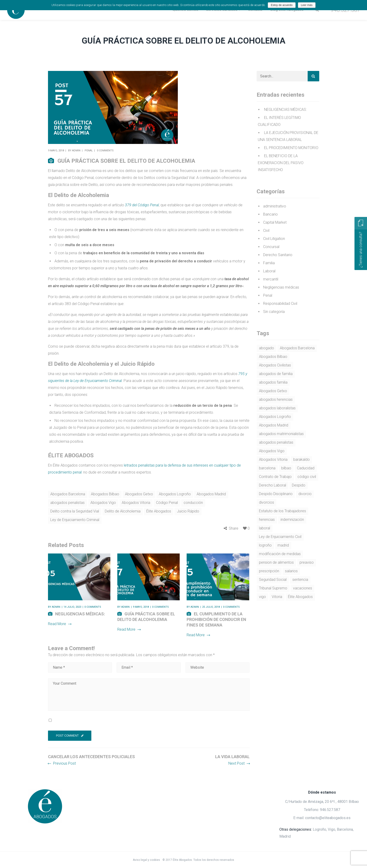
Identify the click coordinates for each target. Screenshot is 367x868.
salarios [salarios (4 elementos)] (291, 571)
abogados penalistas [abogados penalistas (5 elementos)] (276, 442)
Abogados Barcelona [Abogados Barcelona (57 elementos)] (297, 348)
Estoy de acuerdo (282, 5)
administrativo (275, 206)
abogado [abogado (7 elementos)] (266, 348)
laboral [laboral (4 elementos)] (265, 528)
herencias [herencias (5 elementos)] (267, 520)
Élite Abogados (159, 511)
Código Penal (167, 503)
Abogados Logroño (175, 494)
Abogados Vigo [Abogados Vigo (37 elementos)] (272, 451)
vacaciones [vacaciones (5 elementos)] (303, 588)
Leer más (307, 5)
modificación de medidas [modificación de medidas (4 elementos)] (280, 554)
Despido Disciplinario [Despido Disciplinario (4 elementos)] (276, 494)
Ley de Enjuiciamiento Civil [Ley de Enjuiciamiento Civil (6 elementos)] (280, 537)
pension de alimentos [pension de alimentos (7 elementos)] (276, 562)
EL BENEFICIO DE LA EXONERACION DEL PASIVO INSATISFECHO (281, 163)
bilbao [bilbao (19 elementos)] (286, 468)
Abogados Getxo (139, 494)
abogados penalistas (67, 503)
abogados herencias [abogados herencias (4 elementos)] (276, 399)
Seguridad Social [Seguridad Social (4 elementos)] (273, 580)
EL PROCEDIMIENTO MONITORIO (291, 148)
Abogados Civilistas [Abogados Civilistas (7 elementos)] (275, 365)
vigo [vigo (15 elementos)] (262, 597)
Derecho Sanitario (278, 255)
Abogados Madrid (211, 494)
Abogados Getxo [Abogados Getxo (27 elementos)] (273, 391)
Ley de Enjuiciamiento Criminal (75, 520)
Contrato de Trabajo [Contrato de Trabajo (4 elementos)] (275, 477)
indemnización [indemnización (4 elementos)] (292, 520)
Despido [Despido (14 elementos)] (299, 485)
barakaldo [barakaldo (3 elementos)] (302, 459)
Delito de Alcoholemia (123, 511)
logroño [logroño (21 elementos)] (265, 545)
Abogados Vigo (103, 503)
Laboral (269, 271)
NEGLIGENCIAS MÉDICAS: (80, 614)
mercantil (271, 279)
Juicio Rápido (188, 511)
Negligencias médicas (281, 287)
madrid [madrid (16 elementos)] (283, 545)
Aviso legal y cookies (147, 860)
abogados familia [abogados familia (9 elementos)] (273, 382)
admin (76, 151)
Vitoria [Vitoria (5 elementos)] (277, 597)
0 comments (105, 151)
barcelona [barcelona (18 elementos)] (267, 468)
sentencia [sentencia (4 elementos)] (300, 580)
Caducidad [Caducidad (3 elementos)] (306, 468)
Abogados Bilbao (105, 494)
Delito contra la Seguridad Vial (75, 511)
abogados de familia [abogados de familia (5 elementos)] (276, 374)
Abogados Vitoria (136, 503)
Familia (269, 263)
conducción (193, 503)
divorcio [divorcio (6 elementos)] (305, 494)
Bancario (270, 214)
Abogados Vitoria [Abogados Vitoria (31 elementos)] (273, 459)
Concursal (271, 247)
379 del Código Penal (142, 205)
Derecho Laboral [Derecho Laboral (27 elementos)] (273, 485)
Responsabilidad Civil (280, 304)
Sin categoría (274, 312)
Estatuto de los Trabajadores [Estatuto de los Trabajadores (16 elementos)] (282, 511)
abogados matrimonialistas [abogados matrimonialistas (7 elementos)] (281, 434)
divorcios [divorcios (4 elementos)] (266, 502)
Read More (60, 624)
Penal (89, 151)
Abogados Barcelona (68, 494)
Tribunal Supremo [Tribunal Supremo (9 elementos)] (273, 588)
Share (234, 528)
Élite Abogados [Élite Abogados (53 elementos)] (300, 597)
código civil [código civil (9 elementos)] (307, 477)
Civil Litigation (274, 239)
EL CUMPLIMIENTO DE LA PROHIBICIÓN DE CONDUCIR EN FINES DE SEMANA (216, 619)
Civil (266, 231)
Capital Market (275, 222)
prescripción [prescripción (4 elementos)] (269, 571)
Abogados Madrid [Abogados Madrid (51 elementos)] (274, 425)
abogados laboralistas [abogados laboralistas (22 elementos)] (277, 408)
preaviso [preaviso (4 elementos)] (307, 562)
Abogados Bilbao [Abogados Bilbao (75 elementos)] (273, 357)
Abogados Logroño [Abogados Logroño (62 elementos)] (275, 417)
